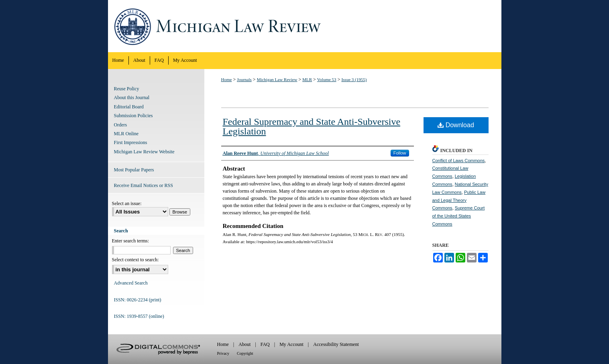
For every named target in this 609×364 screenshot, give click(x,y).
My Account (291, 344)
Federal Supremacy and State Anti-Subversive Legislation (312, 126)
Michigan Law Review (305, 26)
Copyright (245, 353)
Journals (244, 79)
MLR (307, 79)
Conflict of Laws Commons (459, 161)
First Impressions (131, 142)
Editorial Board (129, 107)
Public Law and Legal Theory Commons (459, 200)
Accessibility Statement (336, 344)
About (244, 344)
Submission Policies (133, 116)
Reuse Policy (127, 89)
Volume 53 (327, 79)
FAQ (265, 344)
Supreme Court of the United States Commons (459, 216)
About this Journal (132, 98)
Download (456, 125)
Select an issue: (127, 203)
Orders (121, 125)
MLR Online (126, 134)
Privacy (223, 353)
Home (227, 79)
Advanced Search (131, 283)
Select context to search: (135, 260)
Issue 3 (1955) (354, 79)
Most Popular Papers (134, 170)
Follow (400, 153)
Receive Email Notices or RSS (144, 185)
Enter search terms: (131, 241)
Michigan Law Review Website (144, 152)
